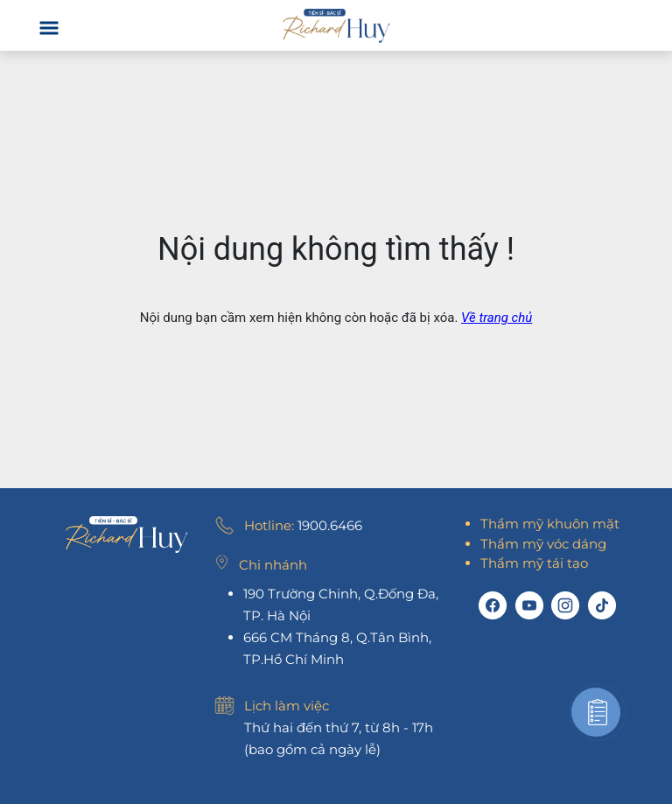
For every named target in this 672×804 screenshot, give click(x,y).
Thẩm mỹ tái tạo (534, 563)
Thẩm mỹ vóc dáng (543, 544)
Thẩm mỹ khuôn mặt (550, 524)
